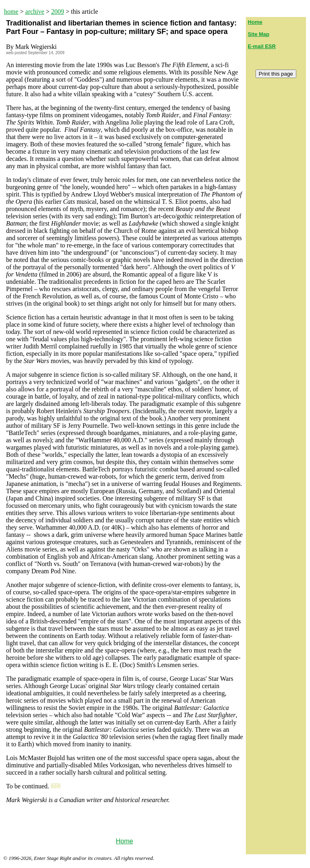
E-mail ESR (262, 46)
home (11, 12)
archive (35, 12)
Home (125, 841)
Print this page (276, 74)
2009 (58, 12)
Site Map (259, 34)
